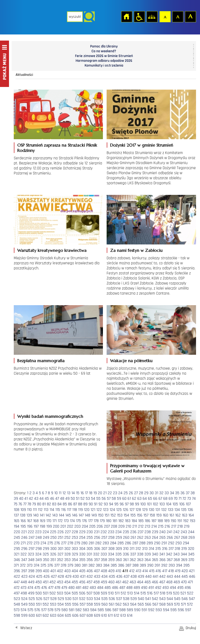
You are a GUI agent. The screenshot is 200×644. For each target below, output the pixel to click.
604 (61, 615)
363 (140, 560)
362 (133, 560)
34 (172, 493)
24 (120, 493)
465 (148, 582)
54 (93, 499)
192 (186, 521)
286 (128, 543)
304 (82, 549)
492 (158, 588)
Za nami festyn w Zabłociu (136, 250)
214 (154, 526)
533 (90, 599)
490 (144, 588)
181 (115, 521)
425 (39, 577)
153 (120, 515)
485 (108, 588)
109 (23, 510)
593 (159, 610)
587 (115, 610)
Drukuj (191, 628)
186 (147, 521)
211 (135, 526)
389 (143, 565)
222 (31, 532)
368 (177, 560)
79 (34, 504)
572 (190, 604)
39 (16, 499)
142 (48, 515)
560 (104, 604)
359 (111, 560)
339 (148, 554)
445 (185, 577)
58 (114, 499)
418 (171, 571)
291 (164, 543)
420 (185, 571)
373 (30, 565)
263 (148, 538)
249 (46, 538)
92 (101, 504)
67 (160, 499)
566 (148, 604)
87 (75, 504)
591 (144, 610)
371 (16, 565)
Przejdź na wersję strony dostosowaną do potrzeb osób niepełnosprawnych (139, 16)
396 (17, 571)
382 (92, 565)
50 (73, 499)
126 (126, 510)
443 (170, 577)
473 (24, 588)
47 (57, 499)
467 (162, 582)
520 (176, 593)
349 (39, 560)
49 (67, 499)
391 (157, 565)
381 (85, 565)
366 (162, 560)
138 (23, 515)
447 (17, 582)
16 (82, 493)
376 (50, 565)
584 (93, 610)
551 (39, 604)
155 (133, 515)
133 (171, 510)
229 (82, 532)
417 (165, 571)
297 (31, 549)
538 (126, 599)
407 (97, 571)
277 (64, 543)
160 (165, 515)
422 (17, 577)
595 (174, 610)
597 (188, 610)
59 (119, 499)
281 (91, 543)
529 (61, 599)
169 (42, 521)
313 (145, 549)
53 (88, 499)
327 (60, 554)
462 (125, 582)
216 (167, 526)
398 (31, 571)
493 (166, 588)
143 (55, 515)
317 (171, 549)
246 (24, 538)
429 (68, 577)
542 (155, 599)
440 (148, 577)
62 (134, 499)
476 (44, 588)
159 (159, 515)
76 (20, 504)
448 (24, 582)
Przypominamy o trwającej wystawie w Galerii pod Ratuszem (147, 468)
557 (83, 604)
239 (155, 532)
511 (117, 593)
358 (104, 560)
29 (146, 493)
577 (44, 610)
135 (184, 510)
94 (111, 504)
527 (46, 599)
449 (31, 582)
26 (131, 493)
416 (158, 571)
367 (170, 560)
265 (162, 538)
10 (56, 493)
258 (111, 538)
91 (96, 504)
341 (162, 554)
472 (17, 588)
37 (188, 493)
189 (167, 521)
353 (67, 560)
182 (121, 521)
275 (50, 543)
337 (133, 554)
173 (66, 521)
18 (91, 493)
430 (76, 577)
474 (30, 588)
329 (75, 554)
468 (169, 582)
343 (176, 554)
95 (116, 504)
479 (64, 588)
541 (148, 599)
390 (150, 565)
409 (111, 571)
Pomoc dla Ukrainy (104, 46)
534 (97, 599)
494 (173, 588)
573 (17, 610)
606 (75, 615)
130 (151, 510)
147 (81, 515)
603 (53, 615)
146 (75, 515)
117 (69, 510)
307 (104, 549)
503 (60, 593)
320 (191, 549)
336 (126, 554)
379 (70, 565)
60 (124, 499)
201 (63, 526)
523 (17, 599)
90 (91, 504)
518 (163, 593)
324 (38, 554)
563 (126, 604)
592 (151, 610)
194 (17, 526)
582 (79, 610)
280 (84, 543)
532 (82, 599)
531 (75, 599)
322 (24, 554)
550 (32, 604)
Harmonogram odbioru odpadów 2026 (104, 61)
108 (17, 510)
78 (29, 504)
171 (54, 521)
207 (107, 526)
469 (177, 582)
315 (158, 549)
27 (136, 493)
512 (123, 593)
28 (141, 493)
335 (119, 554)
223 (38, 532)
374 (37, 565)
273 (37, 543)
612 (117, 615)
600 (32, 615)
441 (155, 577)
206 (100, 526)
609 (97, 615)
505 (75, 593)
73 (189, 499)
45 (47, 499)
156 (140, 515)
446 (192, 577)
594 (166, 610)
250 (53, 538)
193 (192, 521)
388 (135, 565)
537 (119, 599)
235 (126, 532)
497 (17, 593)
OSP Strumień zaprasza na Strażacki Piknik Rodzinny (57, 148)
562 (119, 604)
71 (180, 499)
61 (129, 499)
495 (180, 588)
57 (109, 499)
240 (162, 532)
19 (95, 493)
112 (40, 510)
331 (89, 554)
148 (87, 515)
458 (97, 582)
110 (29, 510)
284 (113, 543)
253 (75, 538)
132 (164, 510)
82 (49, 504)
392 (164, 565)
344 (184, 554)
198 (42, 526)
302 (67, 549)
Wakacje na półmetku (131, 361)
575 (30, 610)
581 (72, 610)
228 (75, 532)
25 (126, 493)
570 (177, 604)
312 (138, 549)
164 (191, 515)
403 (67, 571)
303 (75, 549)
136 (190, 510)
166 (23, 521)
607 (83, 615)
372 (23, 565)
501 (46, 593)
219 (187, 526)
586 (108, 610)
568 (162, 604)
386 (121, 565)
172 (60, 521)
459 (104, 582)
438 (134, 577)
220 (17, 532)
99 (137, 504)
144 (62, 515)
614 (130, 615)
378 (63, 565)
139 (29, 515)
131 (158, 510)
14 (73, 493)
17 (86, 493)
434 (104, 577)
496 (188, 588)
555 (68, 604)
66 (155, 499)
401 (53, 571)
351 (53, 560)
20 (100, 493)
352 (60, 560)
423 (24, 577)
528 (53, 599)
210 (128, 526)
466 (155, 582)
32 (161, 493)
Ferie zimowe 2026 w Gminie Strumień (104, 56)
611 (110, 615)
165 (17, 521)
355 (82, 560)
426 (47, 577)
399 (39, 571)
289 (150, 543)
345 (191, 554)
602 (46, 615)
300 (53, 549)
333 (104, 554)
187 (154, 521)
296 (24, 549)
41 (26, 499)
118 (75, 510)
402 (60, 571)
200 (56, 526)
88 (80, 504)
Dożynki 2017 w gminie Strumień (142, 145)
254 (82, 538)
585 (101, 610)
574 (24, 610)
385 (114, 565)
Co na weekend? (104, 51)
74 (194, 499)
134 (177, 510)
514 (137, 593)
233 (111, 532)
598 (17, 615)
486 (115, 588)
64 (145, 499)
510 (111, 593)
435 (112, 577)
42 (31, 499)
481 (78, 588)
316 (165, 549)
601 (39, 615)
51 (78, 499)
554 (61, 604)
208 (114, 526)
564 (133, 604)
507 (89, 593)
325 (46, 554)
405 (82, 571)
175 (78, 521)
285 (121, 543)
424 (32, 577)
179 (102, 521)
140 (36, 515)
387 (128, 565)
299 (46, 549)
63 (139, 499)
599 (24, 615)
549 (24, 604)
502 (53, 593)
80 (39, 504)
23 (115, 493)
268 (184, 538)
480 (71, 588)
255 (90, 538)
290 (157, 543)
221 (24, 532)
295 (17, 549)
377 (57, 565)
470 (184, 582)
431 (83, 577)
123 (106, 510)
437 (126, 577)
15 (78, 493)
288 (142, 543)
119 (80, 510)
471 (190, 582)
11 (60, 493)
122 (99, 510)
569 (170, 604)
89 (85, 504)
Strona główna (126, 16)
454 (67, 582)
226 (61, 532)
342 (169, 554)
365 (155, 560)
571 (183, 604)
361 (126, 560)
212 (141, 526)
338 (140, 554)
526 (39, 599)
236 (133, 532)
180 (109, 521)
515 (143, 593)
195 (23, 526)
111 (35, 510)
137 (16, 515)
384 (106, 565)
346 (17, 560)
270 (17, 543)
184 (134, 521)
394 (179, 565)
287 (135, 543)
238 (148, 532)
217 (174, 526)
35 (177, 493)
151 (107, 515)
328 (67, 554)
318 (177, 549)
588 (122, 610)
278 (70, 543)
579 (57, 610)
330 (82, 554)
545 (177, 599)
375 (43, 565)
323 (31, 554)
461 (118, 582)
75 (16, 504)
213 (147, 526)
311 (132, 549)
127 (132, 510)
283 (106, 543)
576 (37, 610)
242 (176, 532)
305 (90, 549)
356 (90, 560)
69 (171, 499)
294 (186, 543)
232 (104, 532)
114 (52, 510)
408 (104, 571)
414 (145, 571)
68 (165, 499)
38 (193, 493)
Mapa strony (152, 16)
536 (112, 599)
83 (54, 504)
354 (75, 560)
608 (90, 615)
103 (162, 504)
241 (169, 532)
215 (161, 526)
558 (90, 604)
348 (31, 560)
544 (170, 599)
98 (132, 504)
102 (155, 504)
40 (21, 499)
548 (17, 604)
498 (24, 593)
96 (122, 504)
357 (97, 560)
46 (52, 499)
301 (60, 549)
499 (31, 593)
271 (23, 543)
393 (172, 565)
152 (113, 515)
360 (119, 560)
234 (119, 532)
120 (87, 510)
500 (39, 593)
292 (171, 543)
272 (30, 543)
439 (141, 577)
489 (137, 588)
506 (82, 593)
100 (143, 504)
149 (94, 515)
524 (24, 599)
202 (70, 526)
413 (138, 571)
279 (77, 543)
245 (17, 538)
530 (68, 599)
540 (141, 599)
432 (90, 577)
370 (191, 560)
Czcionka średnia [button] (178, 16)
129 (145, 510)
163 (185, 515)
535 (104, 599)
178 (96, 521)
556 (75, 604)
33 (167, 493)
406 (90, 571)
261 (133, 538)
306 (97, 549)
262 (140, 538)
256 (97, 538)
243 (184, 532)
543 (162, 599)
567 (155, 604)
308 (111, 549)
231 (97, 532)
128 (138, 510)
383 (99, 565)
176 (85, 521)
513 (130, 593)
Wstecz (26, 628)
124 (112, 510)
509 (104, 593)
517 (156, 593)
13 (69, 493)
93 (106, 504)
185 (141, 521)
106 (182, 504)
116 (63, 510)
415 (152, 571)
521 (183, 593)
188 (160, 521)
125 (119, 510)
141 (42, 515)
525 (32, 599)
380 (78, 565)
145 (68, 515)
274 (43, 543)
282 (98, 543)
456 (82, 582)
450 (39, 582)
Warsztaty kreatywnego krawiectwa (52, 250)
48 (62, 499)
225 (53, 532)
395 (187, 565)
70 (176, 499)
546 (185, 599)
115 (58, 510)
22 (110, 493)
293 (179, 543)
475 (37, 588)
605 (68, 615)
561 (112, 604)
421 (192, 571)
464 (140, 582)
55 (98, 499)
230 (90, 532)
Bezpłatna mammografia (41, 361)
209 (121, 526)
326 (53, 554)
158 (152, 515)
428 (61, 577)
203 (78, 526)
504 (67, 593)
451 (46, 582)
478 (57, 588)
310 (126, 549)
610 (104, 615)
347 (24, 560)
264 (155, 538)
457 (89, 582)
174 (72, 521)
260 (126, 538)
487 (122, 588)
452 (53, 582)
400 (46, 571)
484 (100, 588)
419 (178, 571)
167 (29, 521)
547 (192, 599)
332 (96, 554)
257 (104, 538)
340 (155, 554)
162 (178, 515)
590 (137, 610)
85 (65, 504)
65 (150, 499)
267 (177, 538)
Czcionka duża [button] (190, 16)
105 (175, 504)
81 (44, 504)
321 (17, 554)
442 (162, 577)
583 (86, 610)
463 (133, 582)
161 (172, 515)
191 (180, 521)
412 (132, 571)
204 (85, 526)
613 (123, 615)
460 (111, 582)
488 (129, 588)
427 (54, 577)
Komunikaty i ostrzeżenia (104, 65)
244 (191, 532)
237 (140, 532)
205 (92, 526)
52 (83, 499)
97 (127, 504)
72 (184, 499)
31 (156, 493)
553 (53, 604)
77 (25, 504)
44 (42, 499)
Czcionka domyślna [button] (165, 16)
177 (90, 521)
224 (46, 532)
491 (151, 588)
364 (148, 560)
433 (97, 577)
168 (36, 521)
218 (180, 526)
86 (70, 504)
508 (97, 593)
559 (97, 604)
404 (75, 571)
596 (181, 610)
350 (46, 560)
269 (192, 538)
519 (169, 593)
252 (67, 538)
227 (68, 532)
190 (173, 521)
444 (177, 577)
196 (30, 526)
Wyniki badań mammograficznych (50, 416)
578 (51, 610)
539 (134, 599)
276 (57, 543)
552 (46, 604)
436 (119, 577)
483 (93, 588)
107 (188, 504)
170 (49, 521)
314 (151, 549)
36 (183, 493)
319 (184, 549)
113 (46, 510)
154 (126, 515)
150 (101, 515)
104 (169, 504)
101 (149, 504)
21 (105, 493)
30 (152, 493)
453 (60, 582)
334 (111, 554)
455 (75, 582)
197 (36, 526)
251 (60, 538)
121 (93, 510)
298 (39, 549)
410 (118, 571)
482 (85, 588)
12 (64, 493)
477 (51, 588)
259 (119, 538)
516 (150, 593)
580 (65, 610)
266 (170, 538)
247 (31, 538)
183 (128, 521)
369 (184, 560)
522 (190, 593)
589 (130, 610)
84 (60, 504)
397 (24, 571)
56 (104, 499)
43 (36, 499)
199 (49, 526)
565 (141, 604)
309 (119, 549)
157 (146, 515)
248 (39, 538)
